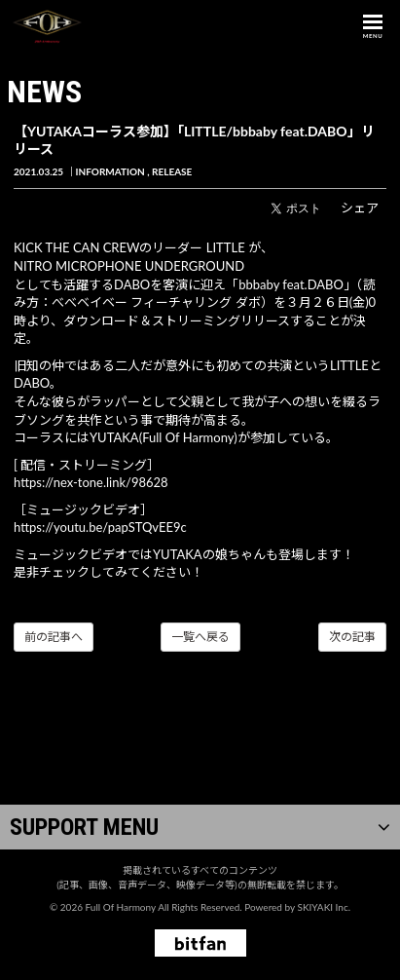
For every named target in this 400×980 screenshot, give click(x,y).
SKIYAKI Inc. (324, 907)
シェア (360, 207)
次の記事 (352, 637)
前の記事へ (54, 637)
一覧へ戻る (200, 637)
